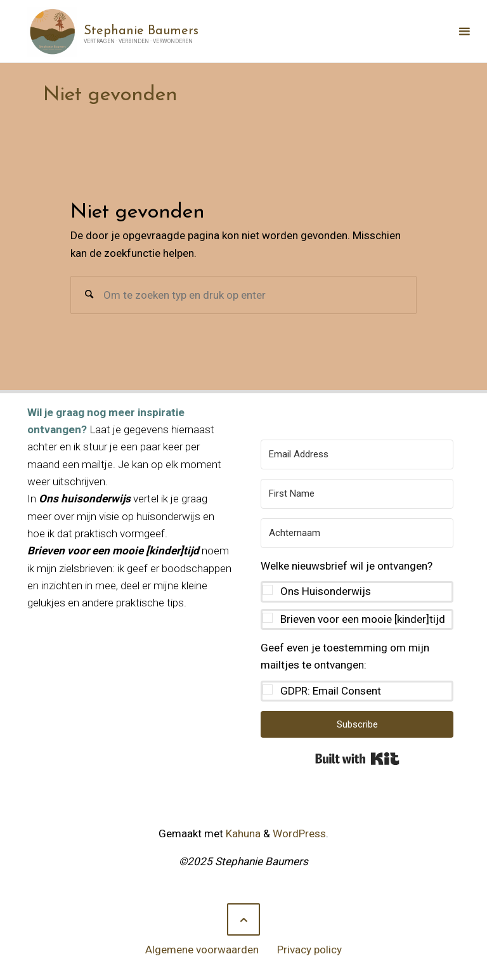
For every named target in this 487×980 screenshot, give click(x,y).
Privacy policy (309, 950)
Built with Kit (357, 759)
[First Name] (357, 494)
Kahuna (242, 833)
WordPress (299, 833)
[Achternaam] (357, 533)
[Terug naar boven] (243, 919)
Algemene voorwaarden (202, 950)
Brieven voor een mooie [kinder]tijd (363, 619)
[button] (357, 594)
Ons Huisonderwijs (326, 591)
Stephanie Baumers (141, 30)
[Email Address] (357, 454)
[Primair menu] (464, 31)
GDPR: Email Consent (331, 691)
